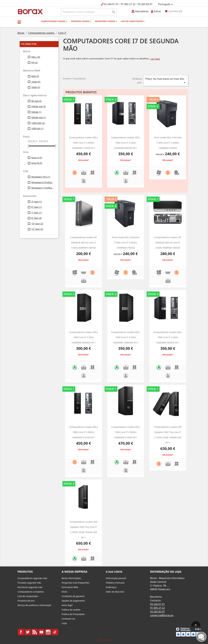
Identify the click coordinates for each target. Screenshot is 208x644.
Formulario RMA (70, 587)
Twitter (28, 632)
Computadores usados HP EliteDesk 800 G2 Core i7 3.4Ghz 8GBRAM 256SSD (84, 242)
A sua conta (114, 572)
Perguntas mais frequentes (75, 583)
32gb (36, 87)
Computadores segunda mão (32, 578)
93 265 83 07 (145, 4)
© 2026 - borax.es (104, 640)
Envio (64, 592)
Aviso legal (67, 605)
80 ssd (36, 101)
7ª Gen (37, 213)
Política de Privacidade (73, 614)
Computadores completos (31, 592)
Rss (35, 632)
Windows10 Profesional (43, 182)
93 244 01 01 (111, 4)
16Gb (36, 82)
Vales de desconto (115, 592)
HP (35, 62)
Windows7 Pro (41, 177)
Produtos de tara (26, 601)
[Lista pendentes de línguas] (166, 4)
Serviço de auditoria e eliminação (34, 605)
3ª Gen (37, 202)
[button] (19, 22)
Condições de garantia (73, 596)
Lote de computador (133, 21)
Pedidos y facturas (115, 583)
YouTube (41, 632)
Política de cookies (71, 610)
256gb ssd (39, 106)
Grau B (37, 163)
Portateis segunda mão (29, 583)
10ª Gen (37, 224)
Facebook (21, 632)
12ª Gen (37, 229)
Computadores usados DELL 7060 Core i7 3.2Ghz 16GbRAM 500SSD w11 (126, 143)
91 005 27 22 (128, 4)
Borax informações (71, 578)
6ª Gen (37, 207)
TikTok (55, 632)
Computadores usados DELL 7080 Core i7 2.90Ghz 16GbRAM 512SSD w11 (84, 143)
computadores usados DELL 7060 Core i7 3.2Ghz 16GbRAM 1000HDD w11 (126, 337)
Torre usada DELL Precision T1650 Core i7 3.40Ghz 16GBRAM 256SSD (168, 143)
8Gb (35, 76)
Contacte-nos (68, 619)
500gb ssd (39, 117)
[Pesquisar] (89, 12)
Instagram (48, 632)
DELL (36, 57)
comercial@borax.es (162, 615)
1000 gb (37, 128)
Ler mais (155, 59)
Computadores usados (54, 21)
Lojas (64, 623)
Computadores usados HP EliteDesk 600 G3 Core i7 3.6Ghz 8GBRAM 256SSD (168, 242)
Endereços (111, 587)
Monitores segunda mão (30, 587)
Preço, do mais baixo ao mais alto (166, 81)
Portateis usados (81, 21)
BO (30, 11)
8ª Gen (37, 218)
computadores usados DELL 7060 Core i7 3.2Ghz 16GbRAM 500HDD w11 (84, 337)
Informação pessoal (116, 578)
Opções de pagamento (73, 601)
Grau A (37, 158)
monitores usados (106, 21)
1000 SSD (38, 123)
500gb (36, 112)
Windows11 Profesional (43, 188)
